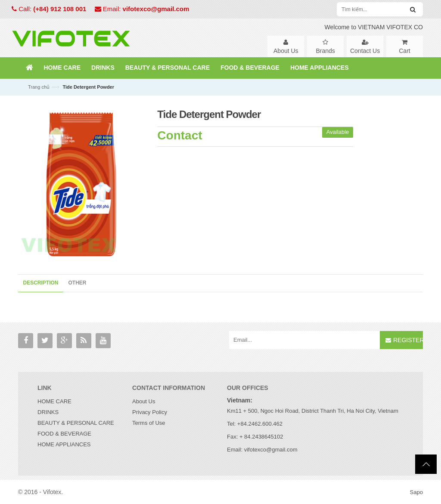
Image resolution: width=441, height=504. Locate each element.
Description (41, 283)
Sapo (416, 492)
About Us (144, 401)
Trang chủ (39, 87)
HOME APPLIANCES (64, 444)
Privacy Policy (150, 412)
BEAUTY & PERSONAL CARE (76, 423)
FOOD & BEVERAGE (64, 434)
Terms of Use (149, 423)
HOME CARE (54, 401)
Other (78, 283)
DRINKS (48, 412)
